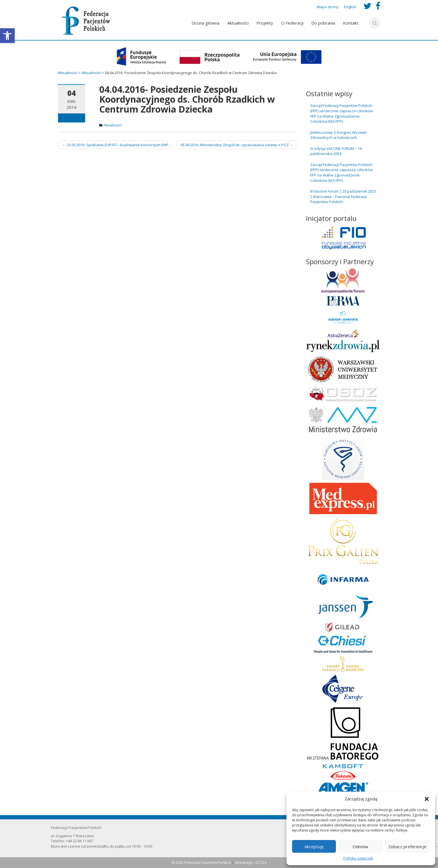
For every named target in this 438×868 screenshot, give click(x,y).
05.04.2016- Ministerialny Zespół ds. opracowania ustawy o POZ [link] (237, 145)
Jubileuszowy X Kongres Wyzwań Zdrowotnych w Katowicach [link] (338, 135)
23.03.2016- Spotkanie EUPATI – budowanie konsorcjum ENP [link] (115, 145)
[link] (7, 36)
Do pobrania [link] (323, 23)
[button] (427, 799)
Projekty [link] (265, 23)
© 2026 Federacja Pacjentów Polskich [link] (202, 862)
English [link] (350, 7)
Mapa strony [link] (328, 7)
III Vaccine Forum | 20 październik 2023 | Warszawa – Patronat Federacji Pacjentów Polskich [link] (343, 196)
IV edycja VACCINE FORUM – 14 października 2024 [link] (336, 151)
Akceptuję (314, 847)
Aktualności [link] (238, 23)
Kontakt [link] (351, 23)
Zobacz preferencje (407, 847)
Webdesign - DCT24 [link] (251, 862)
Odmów (360, 847)
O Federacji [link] (292, 23)
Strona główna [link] (205, 23)
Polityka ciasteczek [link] (358, 858)
